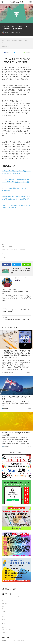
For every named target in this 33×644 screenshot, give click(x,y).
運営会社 (4, 627)
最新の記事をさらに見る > (16, 452)
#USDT (5, 257)
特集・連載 (5, 604)
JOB (3, 614)
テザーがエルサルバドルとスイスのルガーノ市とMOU (15, 42)
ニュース (12, 33)
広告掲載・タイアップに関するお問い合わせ (13, 640)
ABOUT (4, 619)
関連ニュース (6, 46)
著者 (3, 617)
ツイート (17, 53)
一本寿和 (17, 280)
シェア (7, 53)
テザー (7, 244)
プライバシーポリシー (8, 630)
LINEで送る (27, 53)
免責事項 (4, 632)
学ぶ (3, 609)
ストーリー (5, 606)
